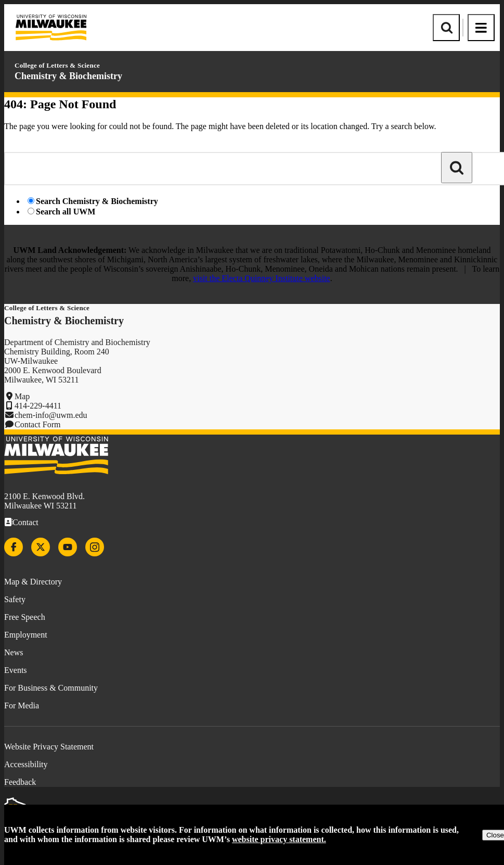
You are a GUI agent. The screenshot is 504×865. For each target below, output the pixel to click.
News (14, 652)
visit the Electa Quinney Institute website (262, 278)
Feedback (20, 782)
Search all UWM (66, 212)
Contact (25, 522)
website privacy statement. (279, 839)
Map (22, 396)
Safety (15, 599)
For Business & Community (51, 688)
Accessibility (26, 764)
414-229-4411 (38, 406)
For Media (22, 705)
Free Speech (25, 617)
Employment (26, 635)
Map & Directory (33, 582)
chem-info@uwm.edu (51, 415)
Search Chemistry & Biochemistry (97, 201)
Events (16, 670)
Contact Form (37, 424)
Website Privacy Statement (49, 747)
